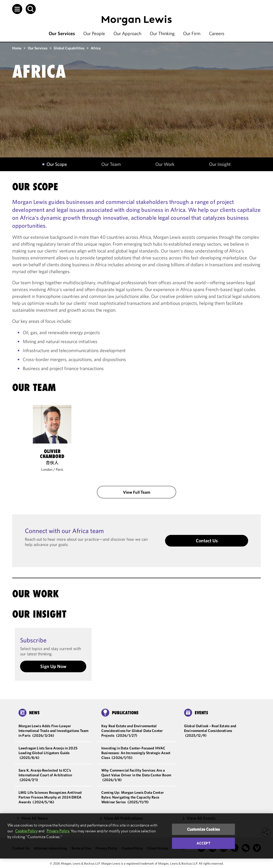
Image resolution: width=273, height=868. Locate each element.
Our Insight (220, 164)
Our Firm (192, 33)
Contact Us (207, 541)
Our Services (62, 33)
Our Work (165, 164)
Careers (217, 33)
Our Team (111, 164)
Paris (60, 469)
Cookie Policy (26, 831)
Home (17, 48)
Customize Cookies (204, 829)
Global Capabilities (69, 48)
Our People (94, 33)
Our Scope (57, 164)
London (47, 469)
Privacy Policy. (58, 831)
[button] (17, 9)
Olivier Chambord (52, 454)
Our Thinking (162, 33)
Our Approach (127, 33)
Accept (203, 843)
